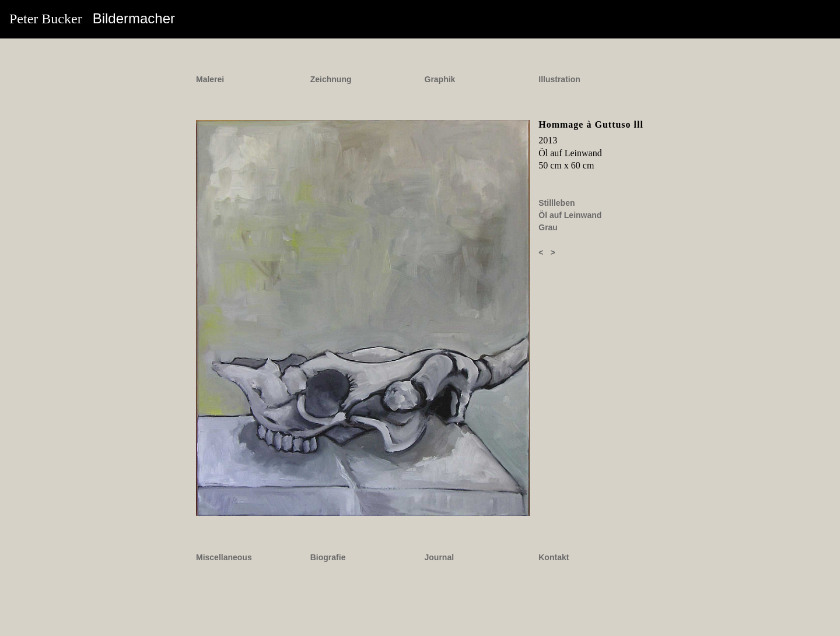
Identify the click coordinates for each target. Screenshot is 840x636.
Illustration (559, 79)
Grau (548, 227)
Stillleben (556, 203)
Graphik (440, 79)
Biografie (328, 557)
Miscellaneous (224, 557)
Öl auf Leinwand (570, 215)
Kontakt (554, 557)
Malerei (210, 79)
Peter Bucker (92, 18)
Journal (440, 557)
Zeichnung (331, 79)
